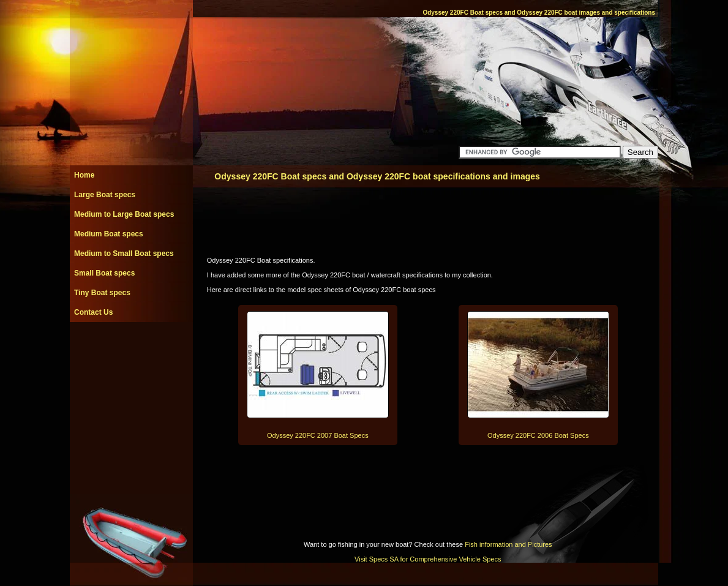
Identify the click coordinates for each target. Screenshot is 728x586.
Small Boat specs (104, 273)
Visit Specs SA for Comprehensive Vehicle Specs (428, 559)
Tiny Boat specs (102, 293)
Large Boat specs (105, 195)
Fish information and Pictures (508, 544)
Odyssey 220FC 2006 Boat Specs (538, 435)
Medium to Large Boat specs (124, 214)
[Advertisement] (131, 350)
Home (84, 175)
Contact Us (93, 312)
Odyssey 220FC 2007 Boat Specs (318, 435)
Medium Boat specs (109, 234)
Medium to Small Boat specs (124, 254)
